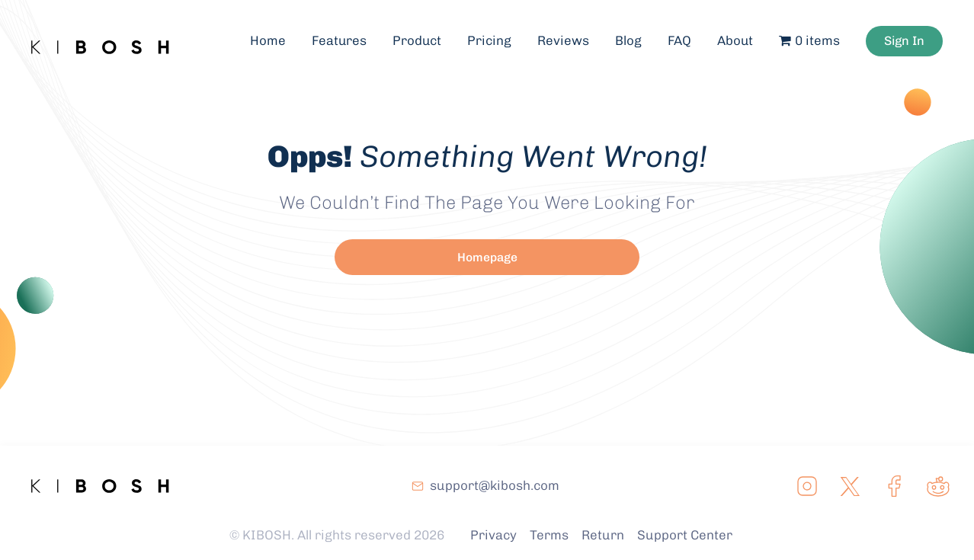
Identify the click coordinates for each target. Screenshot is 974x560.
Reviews (568, 35)
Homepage (487, 257)
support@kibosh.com (495, 485)
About (740, 35)
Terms (549, 535)
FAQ (684, 35)
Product (421, 35)
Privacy (493, 535)
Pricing (494, 35)
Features (343, 35)
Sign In (910, 35)
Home (271, 35)
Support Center (685, 535)
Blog (633, 35)
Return (603, 535)
